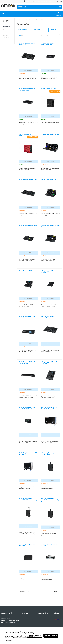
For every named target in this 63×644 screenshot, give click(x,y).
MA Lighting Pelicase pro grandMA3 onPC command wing (28, 499)
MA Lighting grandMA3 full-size (50, 134)
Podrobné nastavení (34, 636)
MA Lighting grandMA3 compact (28, 271)
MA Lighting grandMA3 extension (48, 272)
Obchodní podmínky (43, 618)
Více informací (8, 640)
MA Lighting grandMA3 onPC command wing (49, 317)
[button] (58, 14)
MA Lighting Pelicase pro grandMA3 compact (48, 454)
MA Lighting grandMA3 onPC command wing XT (27, 44)
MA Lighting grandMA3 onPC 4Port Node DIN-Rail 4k (27, 408)
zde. (16, 639)
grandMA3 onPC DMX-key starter (26, 135)
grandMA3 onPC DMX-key (48, 89)
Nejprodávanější (26, 621)
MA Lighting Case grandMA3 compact (49, 545)
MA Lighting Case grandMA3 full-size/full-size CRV (49, 408)
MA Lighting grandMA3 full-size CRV (28, 180)
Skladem (7, 29)
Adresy (56, 627)
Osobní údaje (57, 618)
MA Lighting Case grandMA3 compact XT (27, 545)
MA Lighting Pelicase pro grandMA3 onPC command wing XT (50, 500)
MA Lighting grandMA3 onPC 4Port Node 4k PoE (27, 89)
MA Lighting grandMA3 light (49, 180)
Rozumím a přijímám (51, 636)
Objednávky (57, 621)
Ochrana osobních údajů (44, 624)
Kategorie (22, 7)
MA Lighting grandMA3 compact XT (50, 226)
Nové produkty (26, 618)
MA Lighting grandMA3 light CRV (28, 225)
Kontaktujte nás (42, 627)
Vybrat (53, 36)
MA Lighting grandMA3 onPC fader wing (49, 363)
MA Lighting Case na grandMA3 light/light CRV (28, 454)
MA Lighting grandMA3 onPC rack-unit (27, 317)
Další (55, 591)
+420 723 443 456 (11, 625)
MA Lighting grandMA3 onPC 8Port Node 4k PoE (27, 363)
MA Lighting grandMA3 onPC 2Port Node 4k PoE (49, 44)
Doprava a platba (42, 621)
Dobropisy (56, 624)
